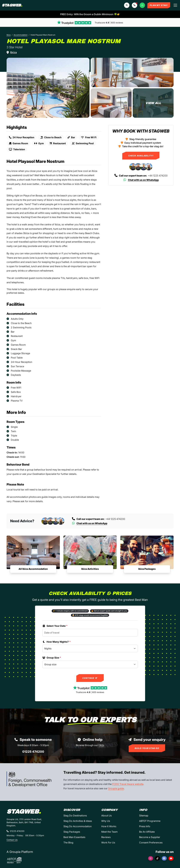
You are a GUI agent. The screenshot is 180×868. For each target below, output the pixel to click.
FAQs (101, 745)
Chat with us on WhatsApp (141, 180)
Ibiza (9, 35)
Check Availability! (141, 156)
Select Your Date (55, 626)
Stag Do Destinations (75, 816)
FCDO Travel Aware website (128, 784)
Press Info (145, 826)
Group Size (52, 658)
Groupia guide (116, 788)
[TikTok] (157, 858)
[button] (135, 5)
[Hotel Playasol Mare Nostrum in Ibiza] (48, 88)
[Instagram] (151, 858)
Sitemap (144, 816)
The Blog (68, 843)
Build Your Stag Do (147, 748)
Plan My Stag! (159, 5)
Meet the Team (109, 832)
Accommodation (21, 35)
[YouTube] (171, 858)
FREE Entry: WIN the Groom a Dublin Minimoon (90, 14)
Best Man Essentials (74, 837)
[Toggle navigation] (175, 5)
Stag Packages (72, 832)
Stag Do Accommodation (78, 826)
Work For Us (108, 843)
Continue (90, 678)
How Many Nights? (56, 642)
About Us (106, 816)
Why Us (106, 821)
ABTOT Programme (150, 821)
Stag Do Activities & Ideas (78, 821)
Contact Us (12, 840)
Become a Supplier (150, 837)
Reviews (106, 837)
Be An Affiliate (147, 832)
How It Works (109, 826)
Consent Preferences (151, 843)
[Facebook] (164, 858)
